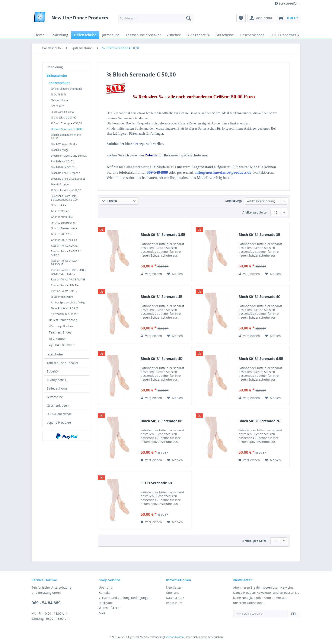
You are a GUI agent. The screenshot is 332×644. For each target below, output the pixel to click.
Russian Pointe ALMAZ (64, 246)
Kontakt (104, 593)
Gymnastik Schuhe (62, 345)
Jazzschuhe (55, 354)
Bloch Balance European (66, 173)
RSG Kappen (58, 339)
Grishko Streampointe (64, 228)
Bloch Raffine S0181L (63, 167)
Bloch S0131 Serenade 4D (162, 359)
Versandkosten (175, 637)
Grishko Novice (60, 211)
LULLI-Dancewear (59, 414)
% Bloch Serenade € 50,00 (67, 129)
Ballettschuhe (57, 76)
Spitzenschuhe (60, 83)
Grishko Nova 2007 (62, 217)
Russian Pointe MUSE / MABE (68, 279)
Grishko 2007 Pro (61, 234)
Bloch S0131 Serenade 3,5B (163, 235)
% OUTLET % (59, 95)
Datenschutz (175, 598)
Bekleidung (55, 67)
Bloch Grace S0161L (63, 161)
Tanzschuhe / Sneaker (63, 363)
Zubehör (53, 371)
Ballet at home (57, 388)
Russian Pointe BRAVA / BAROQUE (65, 263)
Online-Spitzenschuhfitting (67, 89)
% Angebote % (57, 380)
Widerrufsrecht (110, 608)
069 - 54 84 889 (46, 603)
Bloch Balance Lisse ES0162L (68, 179)
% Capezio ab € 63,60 (64, 118)
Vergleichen (151, 274)
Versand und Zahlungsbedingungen (125, 598)
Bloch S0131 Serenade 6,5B (261, 359)
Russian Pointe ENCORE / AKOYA (66, 253)
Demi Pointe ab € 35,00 (65, 308)
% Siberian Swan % (62, 297)
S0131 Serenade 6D (156, 483)
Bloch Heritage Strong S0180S (69, 156)
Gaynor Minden (60, 100)
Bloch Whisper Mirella (64, 144)
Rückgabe (106, 603)
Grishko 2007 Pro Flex (64, 240)
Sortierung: (234, 201)
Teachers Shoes (60, 332)
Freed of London (61, 184)
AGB (102, 613)
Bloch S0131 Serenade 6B (162, 421)
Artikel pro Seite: (255, 212)
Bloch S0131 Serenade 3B (259, 235)
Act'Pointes (58, 106)
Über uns (105, 587)
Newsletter (174, 587)
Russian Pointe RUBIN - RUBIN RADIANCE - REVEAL (69, 272)
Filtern (110, 201)
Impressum (174, 603)
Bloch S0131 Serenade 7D (260, 421)
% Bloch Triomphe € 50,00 (66, 123)
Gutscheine (55, 397)
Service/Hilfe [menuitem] (286, 4)
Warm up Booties (61, 326)
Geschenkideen (58, 405)
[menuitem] (155, 18)
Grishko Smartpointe (63, 223)
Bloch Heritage (60, 150)
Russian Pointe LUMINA (65, 285)
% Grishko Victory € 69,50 (66, 190)
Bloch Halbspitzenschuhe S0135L (66, 137)
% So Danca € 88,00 (63, 112)
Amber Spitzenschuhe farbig (68, 303)
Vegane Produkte (59, 422)
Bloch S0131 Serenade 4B (162, 297)
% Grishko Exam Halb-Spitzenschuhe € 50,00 (64, 198)
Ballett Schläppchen (63, 320)
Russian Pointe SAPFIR (64, 291)
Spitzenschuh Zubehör (64, 314)
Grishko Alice (59, 205)
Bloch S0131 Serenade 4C (259, 297)
